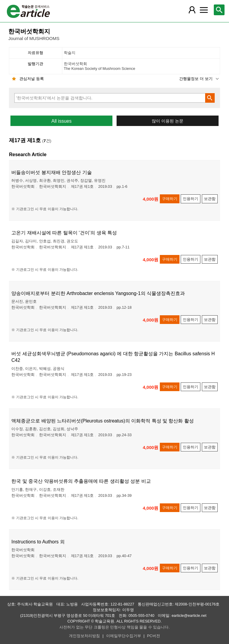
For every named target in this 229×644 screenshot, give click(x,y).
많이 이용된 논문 (168, 121)
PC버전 (154, 636)
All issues (61, 121)
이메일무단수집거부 (124, 636)
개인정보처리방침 (84, 636)
